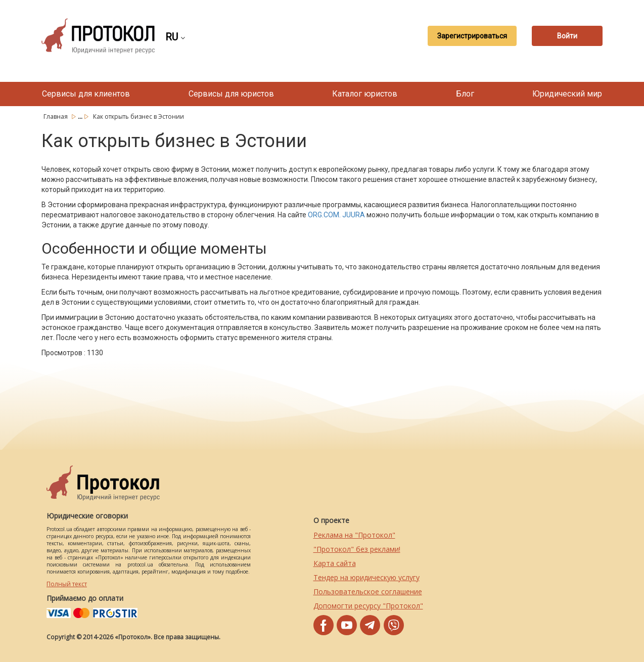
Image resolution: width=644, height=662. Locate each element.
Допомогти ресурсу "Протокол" (368, 606)
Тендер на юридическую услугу (366, 577)
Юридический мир (567, 94)
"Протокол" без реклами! (357, 549)
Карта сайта (335, 563)
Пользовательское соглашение (368, 592)
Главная (56, 116)
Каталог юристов (365, 94)
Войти (567, 36)
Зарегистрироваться (472, 36)
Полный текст (67, 584)
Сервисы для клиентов (86, 94)
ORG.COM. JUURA (336, 215)
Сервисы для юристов (231, 94)
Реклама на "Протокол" (354, 535)
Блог (465, 94)
